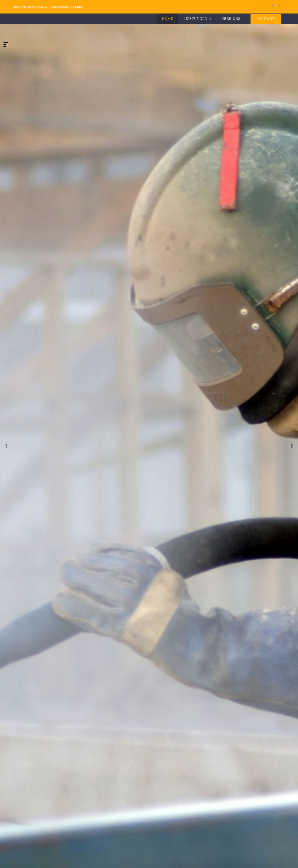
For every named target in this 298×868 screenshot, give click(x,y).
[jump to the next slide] (292, 446)
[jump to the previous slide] (6, 446)
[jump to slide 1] (6, 42)
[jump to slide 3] (5, 47)
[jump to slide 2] (5, 44)
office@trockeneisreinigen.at (67, 7)
